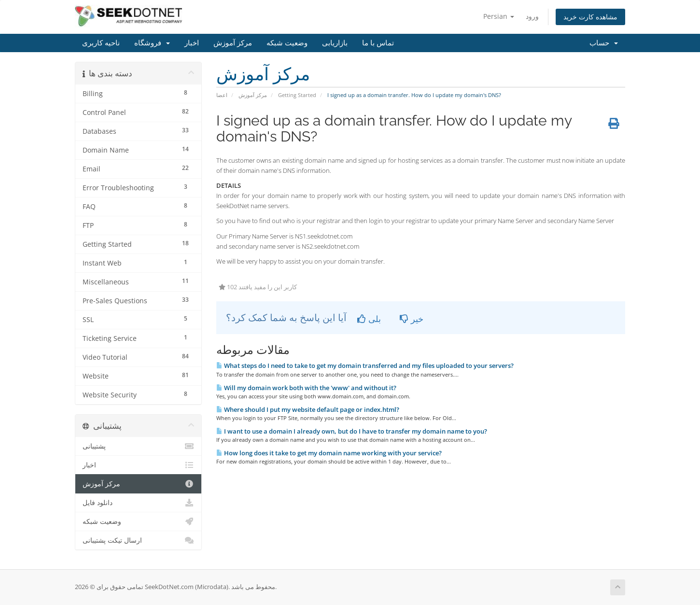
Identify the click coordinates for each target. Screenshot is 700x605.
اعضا (222, 95)
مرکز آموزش (233, 43)
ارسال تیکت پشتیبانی (138, 540)
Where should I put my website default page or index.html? (308, 409)
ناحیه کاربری (101, 43)
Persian (499, 16)
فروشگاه (152, 43)
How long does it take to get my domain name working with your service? (329, 453)
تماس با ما (378, 43)
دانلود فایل (138, 503)
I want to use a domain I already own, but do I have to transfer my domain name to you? (352, 431)
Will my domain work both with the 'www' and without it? (306, 388)
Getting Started (297, 95)
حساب (604, 43)
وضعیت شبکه (287, 43)
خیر (412, 319)
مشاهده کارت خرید (590, 17)
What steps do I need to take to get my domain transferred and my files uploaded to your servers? (365, 366)
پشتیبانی (138, 446)
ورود (532, 16)
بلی (369, 319)
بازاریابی (335, 43)
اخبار (192, 43)
